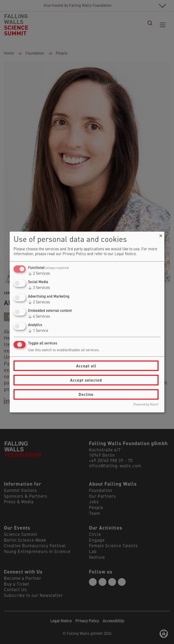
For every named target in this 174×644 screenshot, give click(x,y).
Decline (86, 394)
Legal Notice (125, 254)
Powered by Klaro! (146, 404)
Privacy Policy (74, 254)
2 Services (39, 274)
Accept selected (86, 380)
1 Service (38, 331)
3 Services (39, 288)
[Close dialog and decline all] (161, 235)
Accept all (86, 366)
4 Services (39, 316)
